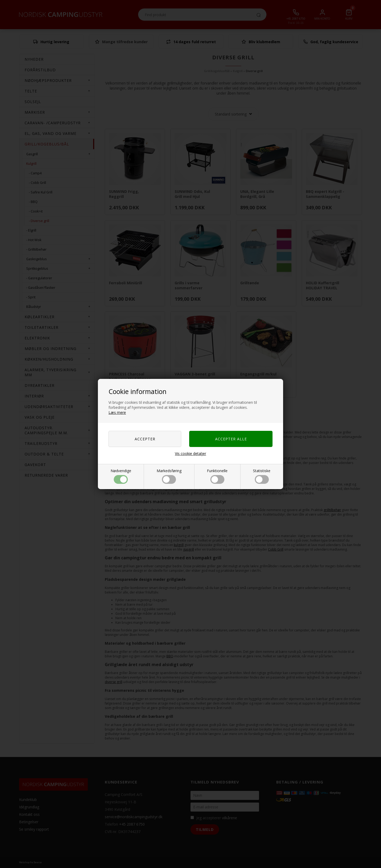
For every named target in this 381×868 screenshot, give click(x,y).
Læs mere (117, 412)
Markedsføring (169, 476)
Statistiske (262, 476)
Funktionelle (217, 476)
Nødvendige (121, 476)
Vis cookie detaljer (190, 453)
